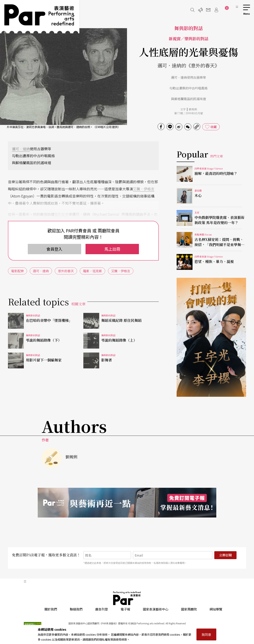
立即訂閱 (225, 555)
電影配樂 (62, 214)
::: (237, 6)
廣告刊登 (102, 609)
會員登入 (54, 249)
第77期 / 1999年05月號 (189, 113)
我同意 (206, 634)
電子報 (125, 609)
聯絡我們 (76, 609)
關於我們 (51, 609)
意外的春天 (66, 271)
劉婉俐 (193, 109)
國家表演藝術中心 (156, 609)
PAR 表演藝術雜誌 (127, 598)
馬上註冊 (112, 249)
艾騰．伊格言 (144, 189)
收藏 (214, 127)
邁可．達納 (21, 149)
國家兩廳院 (189, 609)
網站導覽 (216, 609)
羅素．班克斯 (92, 271)
